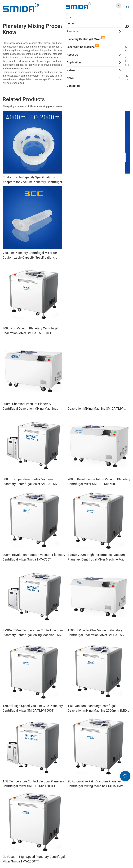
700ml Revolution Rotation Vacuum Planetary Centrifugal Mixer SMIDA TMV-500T (99, 482)
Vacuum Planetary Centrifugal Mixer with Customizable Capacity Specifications (96, 180)
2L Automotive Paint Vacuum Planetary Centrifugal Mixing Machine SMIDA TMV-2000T (96, 784)
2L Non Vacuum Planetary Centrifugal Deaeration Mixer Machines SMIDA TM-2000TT (95, 331)
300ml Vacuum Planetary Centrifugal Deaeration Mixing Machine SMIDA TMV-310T (96, 406)
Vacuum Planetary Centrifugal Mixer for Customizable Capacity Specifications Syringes (30, 255)
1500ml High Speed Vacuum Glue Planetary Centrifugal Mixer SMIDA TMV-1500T (33, 708)
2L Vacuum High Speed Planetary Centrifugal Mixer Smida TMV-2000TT (34, 859)
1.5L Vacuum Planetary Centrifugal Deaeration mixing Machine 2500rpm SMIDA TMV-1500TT (98, 708)
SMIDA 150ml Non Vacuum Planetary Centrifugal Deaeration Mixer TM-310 (93, 255)
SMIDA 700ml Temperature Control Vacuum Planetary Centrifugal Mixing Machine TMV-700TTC (33, 633)
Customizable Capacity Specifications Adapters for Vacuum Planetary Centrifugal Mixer (32, 180)
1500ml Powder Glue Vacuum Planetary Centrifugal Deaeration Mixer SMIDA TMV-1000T (96, 633)
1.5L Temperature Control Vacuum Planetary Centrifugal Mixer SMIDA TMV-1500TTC (33, 784)
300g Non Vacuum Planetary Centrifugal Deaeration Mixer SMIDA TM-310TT (30, 331)
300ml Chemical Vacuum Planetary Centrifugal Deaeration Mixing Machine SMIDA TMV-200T (29, 406)
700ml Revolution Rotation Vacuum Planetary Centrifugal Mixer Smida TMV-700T (34, 557)
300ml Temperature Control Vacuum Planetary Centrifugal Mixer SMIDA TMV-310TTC (31, 482)
